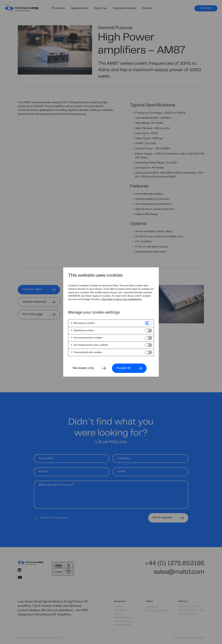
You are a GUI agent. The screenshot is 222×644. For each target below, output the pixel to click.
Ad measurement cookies (86, 338)
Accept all (123, 368)
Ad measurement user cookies (89, 345)
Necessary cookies (82, 323)
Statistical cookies (82, 331)
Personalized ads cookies (86, 352)
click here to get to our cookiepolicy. (122, 299)
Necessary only (83, 368)
